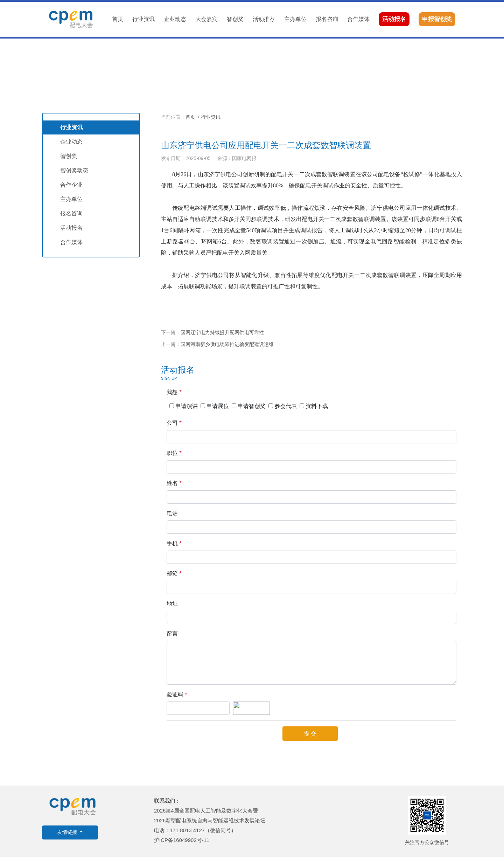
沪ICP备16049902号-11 (182, 840)
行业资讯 (143, 19)
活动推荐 (264, 19)
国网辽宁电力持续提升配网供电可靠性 (222, 332)
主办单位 (295, 19)
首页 (118, 19)
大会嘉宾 (206, 19)
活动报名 (394, 19)
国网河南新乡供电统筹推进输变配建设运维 (227, 344)
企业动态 (175, 19)
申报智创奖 (437, 19)
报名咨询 (327, 19)
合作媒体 (358, 19)
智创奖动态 (74, 170)
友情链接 (68, 832)
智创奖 (235, 19)
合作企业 (71, 185)
